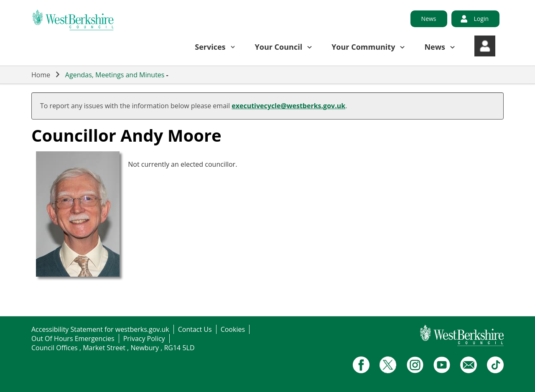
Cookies (233, 329)
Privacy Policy (144, 339)
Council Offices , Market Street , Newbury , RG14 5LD (113, 348)
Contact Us (195, 329)
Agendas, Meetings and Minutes (115, 75)
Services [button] (210, 47)
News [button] (435, 47)
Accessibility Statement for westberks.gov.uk (100, 329)
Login (481, 19)
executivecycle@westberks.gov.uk (288, 106)
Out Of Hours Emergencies (73, 339)
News (429, 19)
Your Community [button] (363, 47)
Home (41, 75)
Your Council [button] (279, 47)
